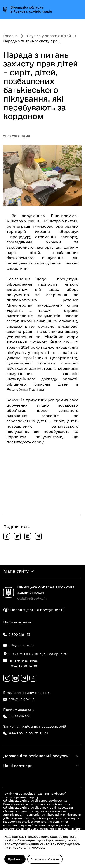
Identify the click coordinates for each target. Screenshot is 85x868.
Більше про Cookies (45, 859)
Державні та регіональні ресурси (36, 756)
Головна (10, 36)
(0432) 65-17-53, (21, 733)
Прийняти (15, 859)
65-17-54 (41, 733)
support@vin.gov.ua (53, 800)
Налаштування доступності (33, 610)
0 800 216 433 (17, 716)
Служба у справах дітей (49, 36)
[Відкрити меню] (78, 9)
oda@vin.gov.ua (19, 699)
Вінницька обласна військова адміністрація (31, 9)
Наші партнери (18, 766)
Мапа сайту (16, 571)
